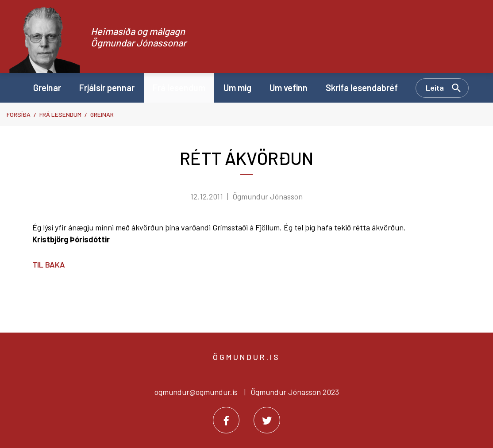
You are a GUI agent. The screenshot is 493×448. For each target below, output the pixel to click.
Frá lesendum (60, 114)
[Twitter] (267, 420)
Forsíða (19, 114)
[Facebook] (226, 420)
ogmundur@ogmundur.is (196, 392)
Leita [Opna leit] (435, 88)
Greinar (102, 114)
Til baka (49, 264)
